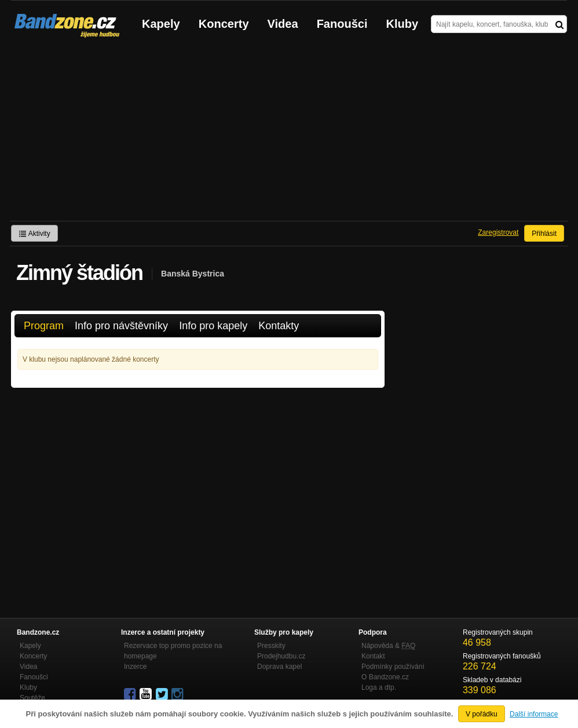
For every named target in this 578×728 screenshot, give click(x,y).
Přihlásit (544, 234)
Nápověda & (388, 646)
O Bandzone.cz (385, 677)
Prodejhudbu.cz (281, 656)
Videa (283, 24)
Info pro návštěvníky (121, 326)
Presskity (271, 646)
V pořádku (482, 714)
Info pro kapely (213, 326)
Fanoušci (342, 24)
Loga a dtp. (379, 687)
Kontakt (373, 656)
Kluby (403, 24)
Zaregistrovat (498, 232)
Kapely (161, 24)
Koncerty (224, 24)
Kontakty (279, 326)
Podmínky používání (393, 667)
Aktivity (34, 234)
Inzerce (135, 667)
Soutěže (32, 698)
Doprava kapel (279, 667)
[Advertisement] (289, 134)
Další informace (534, 714)
